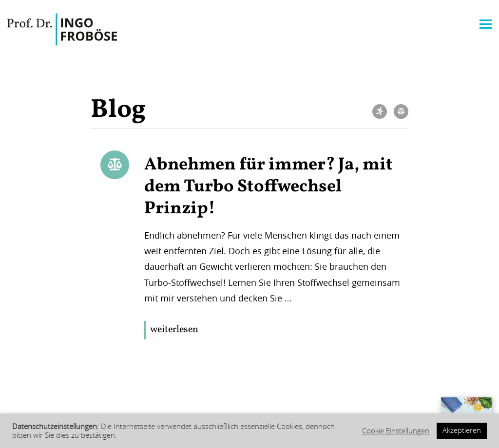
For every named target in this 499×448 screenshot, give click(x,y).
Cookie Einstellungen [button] (396, 431)
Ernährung (401, 112)
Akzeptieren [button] (462, 430)
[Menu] (486, 23)
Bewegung (380, 112)
